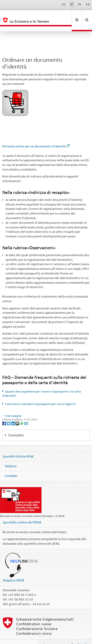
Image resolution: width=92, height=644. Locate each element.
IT (72, 4)
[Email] (26, 413)
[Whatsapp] (22, 413)
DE (64, 4)
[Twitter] (9, 413)
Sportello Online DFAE (18, 446)
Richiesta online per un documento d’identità (36, 136)
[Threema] (18, 413)
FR (80, 4)
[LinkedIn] (13, 413)
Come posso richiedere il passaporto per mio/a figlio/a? (41, 394)
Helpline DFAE (14, 570)
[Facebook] (4, 413)
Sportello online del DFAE (22, 512)
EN (88, 4)
